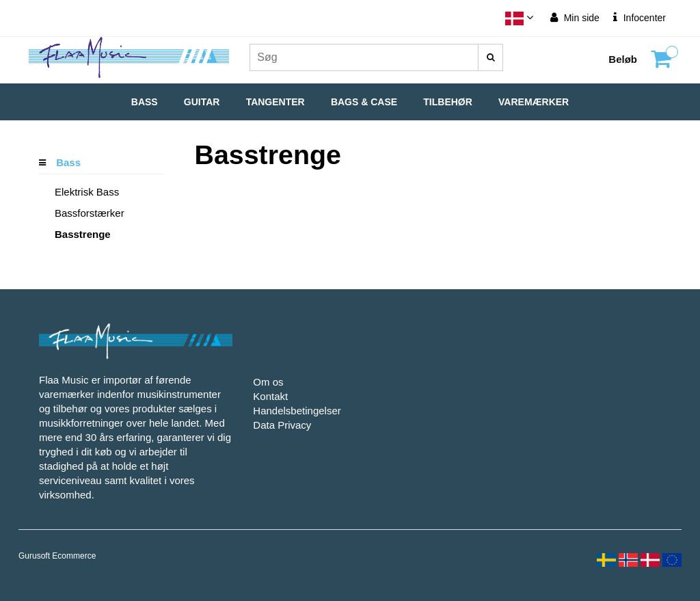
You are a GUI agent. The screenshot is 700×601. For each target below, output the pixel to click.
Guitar (202, 102)
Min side (575, 17)
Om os (268, 382)
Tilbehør (448, 102)
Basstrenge (83, 234)
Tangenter (275, 102)
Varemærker (534, 102)
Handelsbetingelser (297, 411)
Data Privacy (282, 425)
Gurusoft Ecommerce (57, 556)
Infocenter (640, 17)
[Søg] (490, 57)
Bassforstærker (90, 213)
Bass (145, 102)
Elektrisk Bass (87, 192)
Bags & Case (364, 102)
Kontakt (270, 396)
